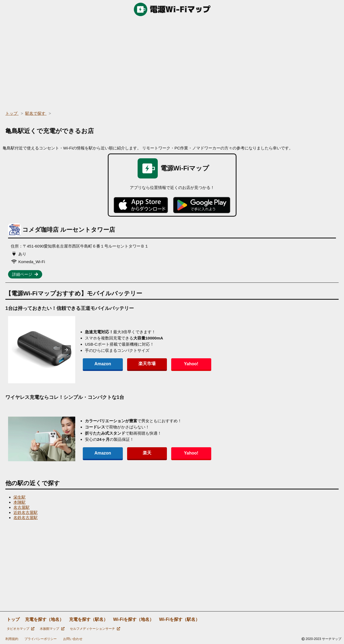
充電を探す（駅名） (88, 619)
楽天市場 (135, 364)
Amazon (99, 364)
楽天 (135, 453)
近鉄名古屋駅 (26, 512)
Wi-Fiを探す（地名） (133, 619)
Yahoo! (172, 364)
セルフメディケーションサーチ (95, 629)
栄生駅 (19, 497)
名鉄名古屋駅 (26, 518)
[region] (172, 62)
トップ (13, 619)
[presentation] (66, 350)
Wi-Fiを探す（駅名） (179, 619)
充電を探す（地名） (44, 619)
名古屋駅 (21, 507)
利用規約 (12, 639)
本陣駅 (19, 502)
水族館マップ (52, 629)
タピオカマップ (21, 629)
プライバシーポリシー (41, 639)
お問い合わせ (73, 639)
